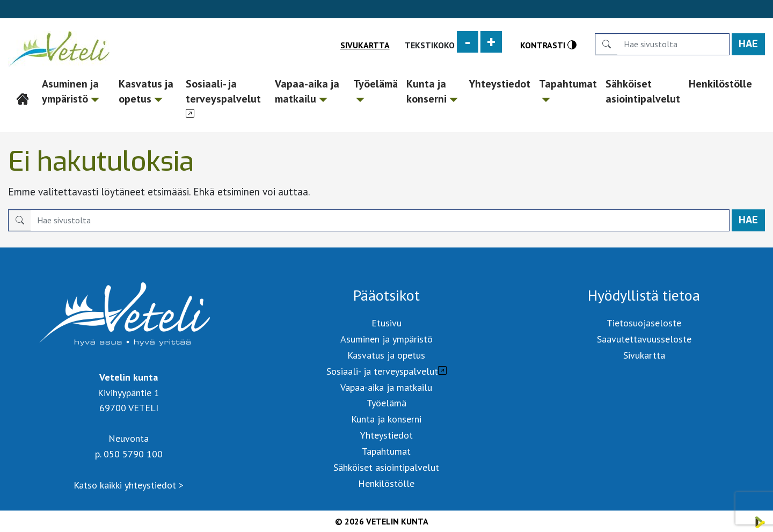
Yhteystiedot (499, 84)
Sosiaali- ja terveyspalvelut (223, 91)
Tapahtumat (568, 89)
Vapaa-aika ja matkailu (307, 91)
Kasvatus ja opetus (146, 91)
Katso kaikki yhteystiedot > (129, 485)
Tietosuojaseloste (644, 323)
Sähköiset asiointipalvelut (643, 91)
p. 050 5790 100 (129, 454)
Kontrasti (548, 45)
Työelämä (375, 89)
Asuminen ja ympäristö (71, 91)
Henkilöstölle (720, 84)
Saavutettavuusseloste (644, 339)
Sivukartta (365, 45)
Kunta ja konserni (432, 91)
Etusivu (23, 84)
